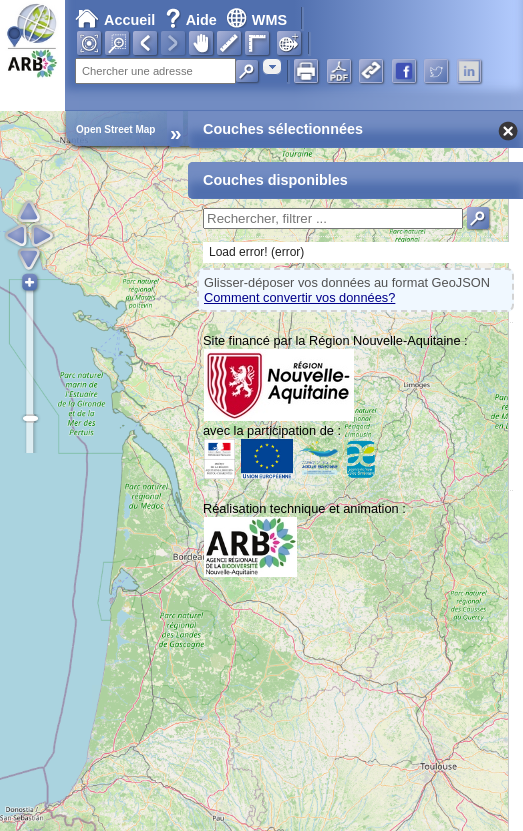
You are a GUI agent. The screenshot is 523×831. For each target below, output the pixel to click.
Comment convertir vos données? (299, 297)
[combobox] (272, 66)
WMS (256, 20)
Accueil (115, 20)
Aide (193, 20)
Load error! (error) (256, 252)
